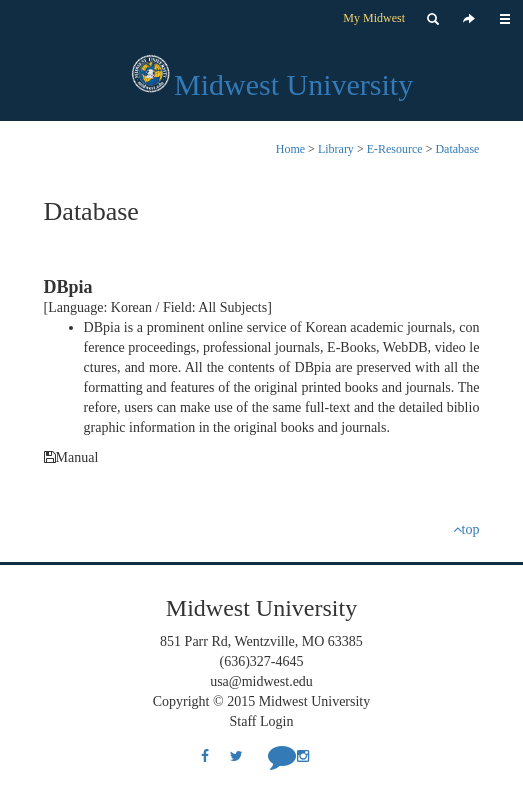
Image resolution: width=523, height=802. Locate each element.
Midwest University (293, 84)
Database (457, 149)
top (466, 529)
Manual (71, 457)
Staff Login (262, 721)
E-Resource (395, 149)
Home (290, 149)
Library (336, 149)
